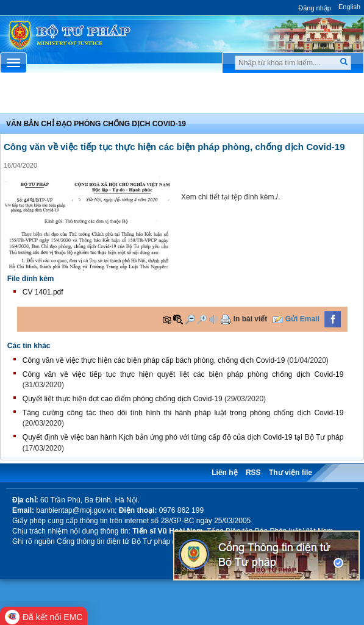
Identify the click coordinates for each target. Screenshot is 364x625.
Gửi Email (302, 319)
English (349, 7)
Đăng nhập (315, 8)
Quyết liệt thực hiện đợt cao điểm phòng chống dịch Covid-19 (123, 399)
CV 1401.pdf (43, 292)
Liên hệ (224, 473)
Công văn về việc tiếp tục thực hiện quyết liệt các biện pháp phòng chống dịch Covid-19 (183, 374)
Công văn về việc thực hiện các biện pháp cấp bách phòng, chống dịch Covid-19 (154, 360)
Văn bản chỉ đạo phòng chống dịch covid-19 (96, 124)
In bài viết (251, 319)
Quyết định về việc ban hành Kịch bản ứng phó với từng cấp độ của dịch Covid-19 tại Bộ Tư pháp (183, 437)
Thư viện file (291, 473)
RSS (253, 473)
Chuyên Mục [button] (182, 97)
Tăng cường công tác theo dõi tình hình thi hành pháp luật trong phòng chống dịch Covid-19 (183, 413)
